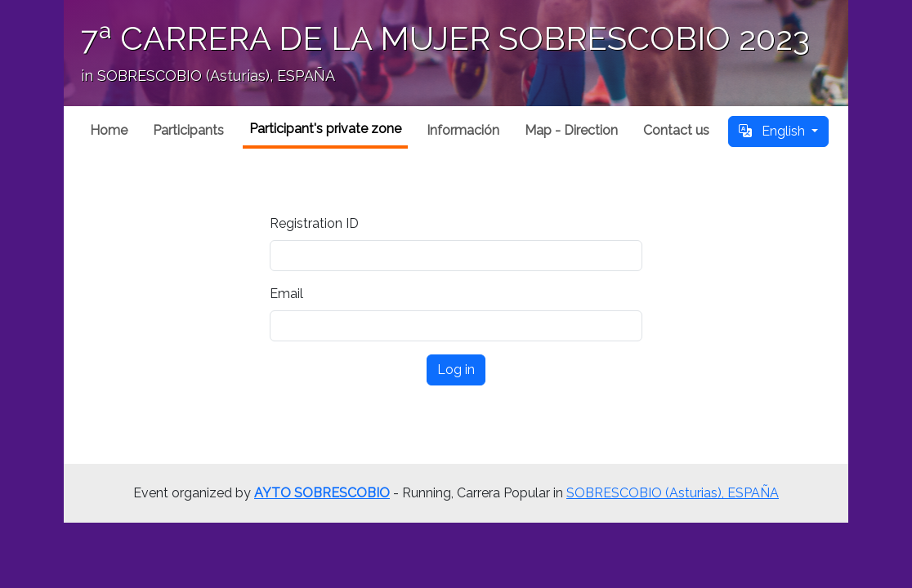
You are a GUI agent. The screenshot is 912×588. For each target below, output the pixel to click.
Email (286, 294)
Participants (188, 130)
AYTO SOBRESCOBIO (322, 493)
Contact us (676, 130)
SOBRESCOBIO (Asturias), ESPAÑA (673, 493)
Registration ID (314, 223)
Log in (456, 370)
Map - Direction (571, 130)
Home (109, 130)
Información (463, 130)
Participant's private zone (325, 129)
